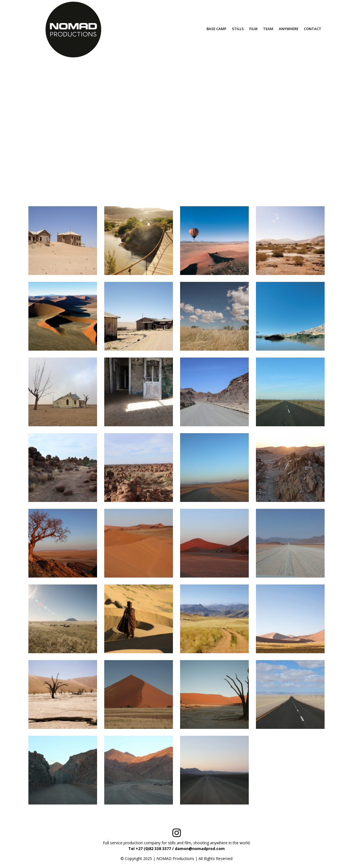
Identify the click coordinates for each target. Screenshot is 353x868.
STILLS (238, 29)
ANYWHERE (289, 29)
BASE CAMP (216, 29)
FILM (253, 29)
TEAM (268, 29)
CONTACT (313, 29)
